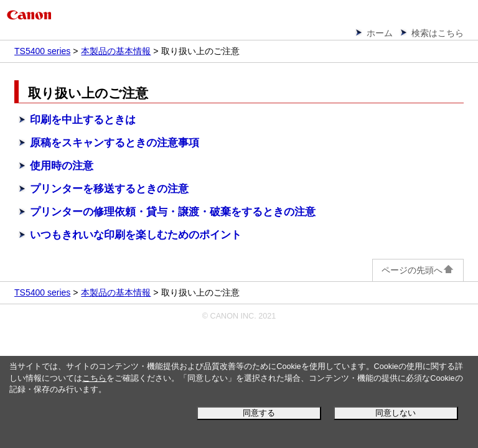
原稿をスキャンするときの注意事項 (115, 143)
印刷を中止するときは (83, 120)
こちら (94, 378)
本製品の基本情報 (116, 51)
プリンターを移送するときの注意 (109, 189)
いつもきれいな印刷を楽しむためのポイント (136, 235)
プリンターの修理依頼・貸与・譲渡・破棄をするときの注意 (173, 212)
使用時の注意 (62, 166)
